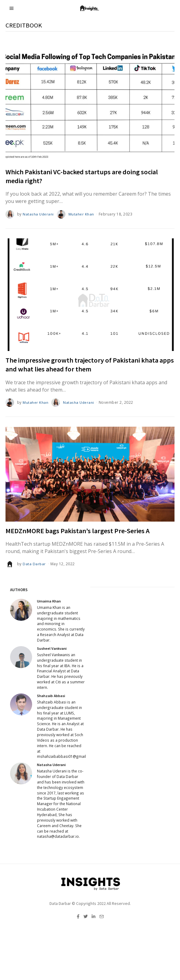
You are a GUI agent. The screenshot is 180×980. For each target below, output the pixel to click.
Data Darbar (34, 564)
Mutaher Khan (82, 214)
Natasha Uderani (39, 214)
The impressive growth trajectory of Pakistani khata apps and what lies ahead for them (90, 365)
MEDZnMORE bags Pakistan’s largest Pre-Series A (78, 531)
